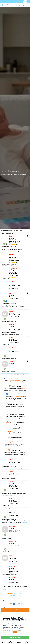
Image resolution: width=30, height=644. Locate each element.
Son (22, 604)
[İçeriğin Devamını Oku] (15, 632)
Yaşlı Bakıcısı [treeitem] (16, 231)
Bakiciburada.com (4, 231)
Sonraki (19, 604)
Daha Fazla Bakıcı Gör (15, 610)
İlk (8, 604)
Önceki (11, 604)
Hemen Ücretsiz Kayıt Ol (15, 637)
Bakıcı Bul (11, 231)
